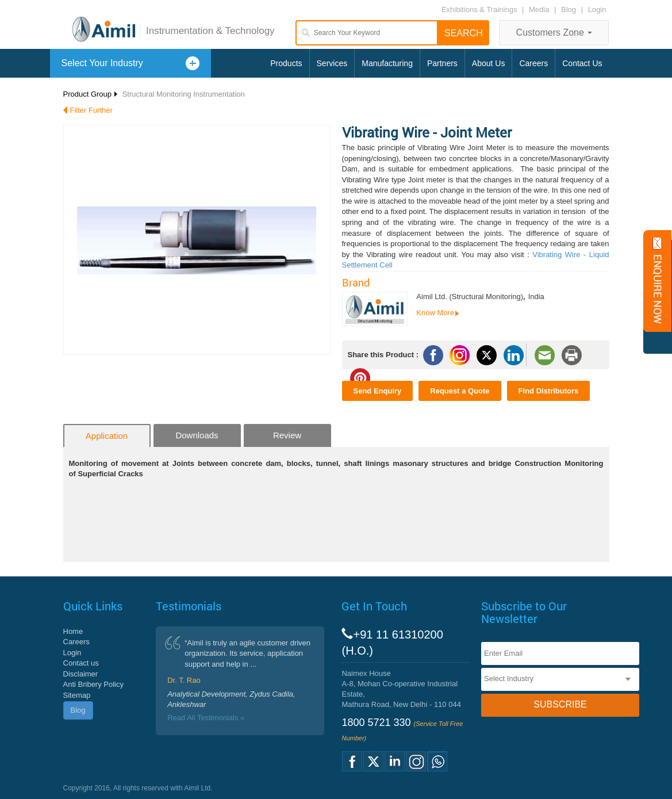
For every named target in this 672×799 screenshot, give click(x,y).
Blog (569, 9)
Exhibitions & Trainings (479, 9)
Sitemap (77, 695)
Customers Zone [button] (554, 33)
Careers (533, 63)
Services (332, 63)
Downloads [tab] (197, 435)
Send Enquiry (378, 391)
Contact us (81, 663)
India (536, 297)
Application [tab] (107, 436)
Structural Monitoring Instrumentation (184, 94)
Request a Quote (460, 391)
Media (540, 9)
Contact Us (582, 63)
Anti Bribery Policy (93, 684)
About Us (489, 63)
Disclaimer (81, 674)
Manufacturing (387, 63)
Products (286, 63)
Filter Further (91, 110)
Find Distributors (549, 391)
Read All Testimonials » (206, 718)
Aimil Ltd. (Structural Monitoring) (470, 297)
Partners (442, 63)
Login (597, 9)
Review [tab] (287, 435)
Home (73, 631)
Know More (435, 313)
